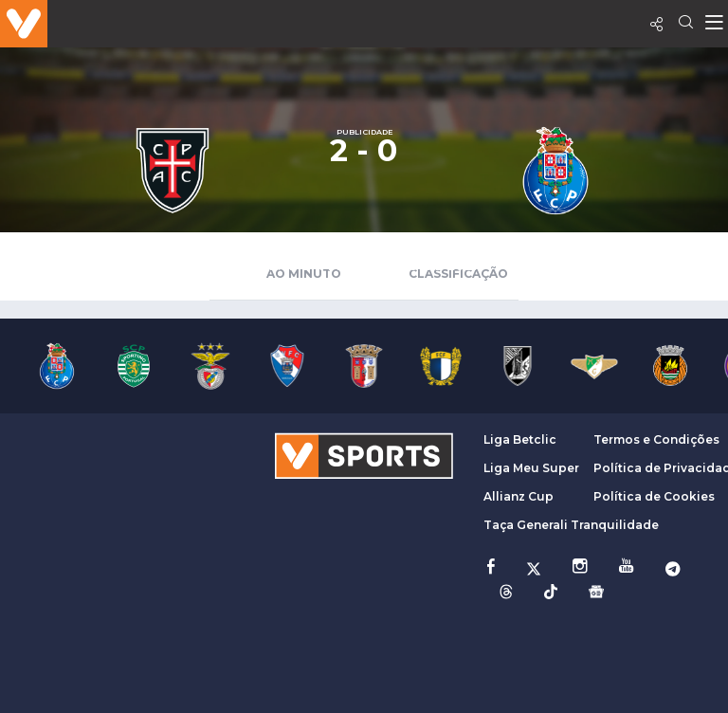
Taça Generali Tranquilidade (571, 525)
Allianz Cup (519, 496)
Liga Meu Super (531, 468)
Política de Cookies (654, 496)
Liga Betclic (520, 439)
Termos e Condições (656, 439)
